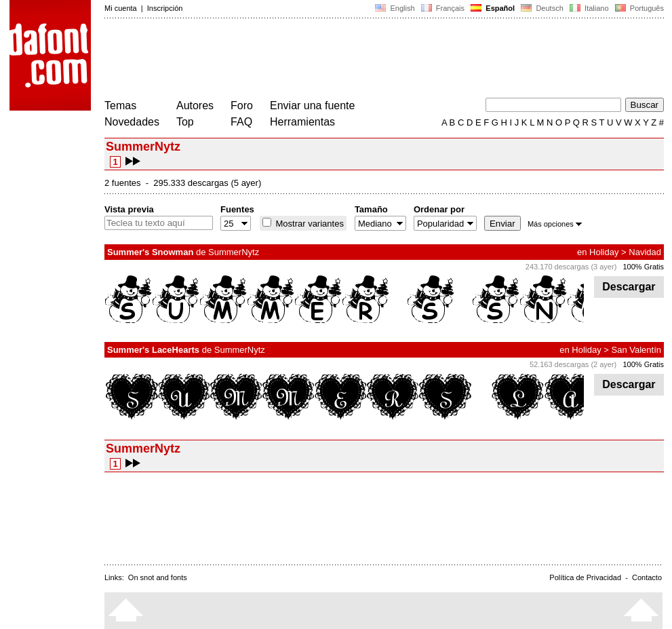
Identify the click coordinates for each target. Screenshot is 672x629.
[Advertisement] (351, 60)
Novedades (132, 122)
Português (638, 8)
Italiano (589, 8)
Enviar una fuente (312, 106)
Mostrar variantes (309, 224)
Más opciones (555, 224)
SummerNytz (234, 252)
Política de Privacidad (585, 577)
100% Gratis (643, 267)
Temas (120, 106)
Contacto (647, 577)
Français (443, 8)
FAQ (241, 122)
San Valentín (636, 350)
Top (185, 122)
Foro (242, 106)
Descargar (629, 287)
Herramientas (302, 122)
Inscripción (165, 8)
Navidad (645, 252)
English (395, 8)
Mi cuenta (121, 8)
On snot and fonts (158, 577)
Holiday (604, 252)
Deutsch (542, 8)
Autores (195, 106)
